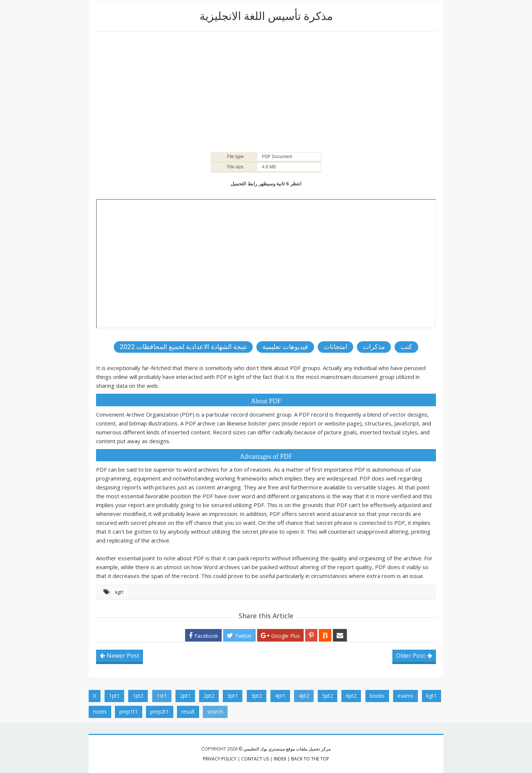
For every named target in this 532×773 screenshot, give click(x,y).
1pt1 (114, 696)
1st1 (162, 696)
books (377, 696)
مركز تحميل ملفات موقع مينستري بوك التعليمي (287, 749)
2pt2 (209, 696)
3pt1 (233, 696)
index (280, 759)
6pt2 (351, 696)
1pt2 (138, 696)
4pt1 (280, 696)
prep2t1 (160, 712)
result (188, 712)
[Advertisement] (266, 91)
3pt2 (257, 696)
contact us (255, 759)
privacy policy (220, 759)
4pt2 (304, 696)
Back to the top (310, 759)
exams (405, 696)
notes (100, 712)
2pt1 (185, 696)
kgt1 (120, 592)
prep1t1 (129, 712)
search (215, 712)
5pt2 (328, 696)
